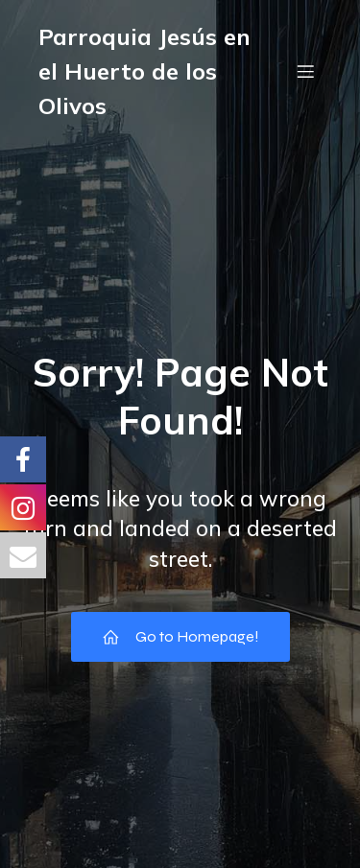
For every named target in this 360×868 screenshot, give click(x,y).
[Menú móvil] (305, 71)
